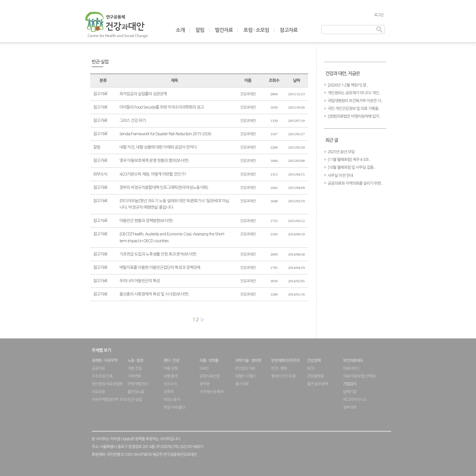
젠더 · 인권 (171, 361)
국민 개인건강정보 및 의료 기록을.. (354, 109)
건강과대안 (248, 94)
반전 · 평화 (279, 368)
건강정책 (314, 361)
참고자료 (289, 30)
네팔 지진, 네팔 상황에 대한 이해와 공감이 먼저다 (158, 147)
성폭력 (168, 392)
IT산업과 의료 (245, 368)
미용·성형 (170, 368)
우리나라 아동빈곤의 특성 (140, 281)
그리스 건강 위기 (133, 120)
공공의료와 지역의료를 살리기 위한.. (355, 183)
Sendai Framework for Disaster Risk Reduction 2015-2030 (165, 134)
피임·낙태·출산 (174, 407)
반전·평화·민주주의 (285, 361)
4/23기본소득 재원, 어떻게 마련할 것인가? (153, 174)
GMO (204, 368)
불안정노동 (136, 392)
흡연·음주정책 (318, 384)
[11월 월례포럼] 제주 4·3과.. (349, 160)
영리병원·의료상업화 (107, 384)
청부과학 (350, 407)
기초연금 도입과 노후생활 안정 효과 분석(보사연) (158, 254)
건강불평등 (315, 376)
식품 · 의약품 (209, 361)
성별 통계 (170, 376)
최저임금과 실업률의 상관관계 (143, 94)
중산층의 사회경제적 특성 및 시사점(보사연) (154, 294)
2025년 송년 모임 (341, 152)
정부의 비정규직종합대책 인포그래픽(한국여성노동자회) (164, 187)
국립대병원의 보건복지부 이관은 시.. (355, 101)
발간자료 (224, 30)
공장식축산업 (210, 376)
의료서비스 (351, 368)
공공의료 (98, 368)
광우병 (204, 384)
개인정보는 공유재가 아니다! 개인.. (354, 93)
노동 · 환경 (135, 361)
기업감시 (350, 384)
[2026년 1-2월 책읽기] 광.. (348, 85)
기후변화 (134, 376)
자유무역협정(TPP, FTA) (109, 400)
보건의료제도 (353, 361)
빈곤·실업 (135, 400)
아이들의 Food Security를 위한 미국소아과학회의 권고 (162, 107)
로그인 (379, 15)
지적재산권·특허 (211, 392)
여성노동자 (172, 400)
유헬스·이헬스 (246, 376)
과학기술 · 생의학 (248, 361)
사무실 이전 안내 (340, 176)
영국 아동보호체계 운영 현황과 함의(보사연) (154, 160)
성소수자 (170, 384)
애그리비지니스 (355, 400)
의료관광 (98, 392)
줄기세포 (242, 384)
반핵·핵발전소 (138, 384)
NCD (311, 368)
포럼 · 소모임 (256, 30)
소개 (180, 30)
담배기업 (350, 392)
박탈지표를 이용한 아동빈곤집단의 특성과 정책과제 (160, 267)
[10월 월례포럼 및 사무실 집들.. (351, 167)
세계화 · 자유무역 (105, 361)
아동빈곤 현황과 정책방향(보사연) (146, 221)
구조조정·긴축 (102, 376)
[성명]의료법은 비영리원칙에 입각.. (354, 116)
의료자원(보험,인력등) (360, 376)
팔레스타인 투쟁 (283, 376)
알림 (200, 30)
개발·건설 (135, 368)
